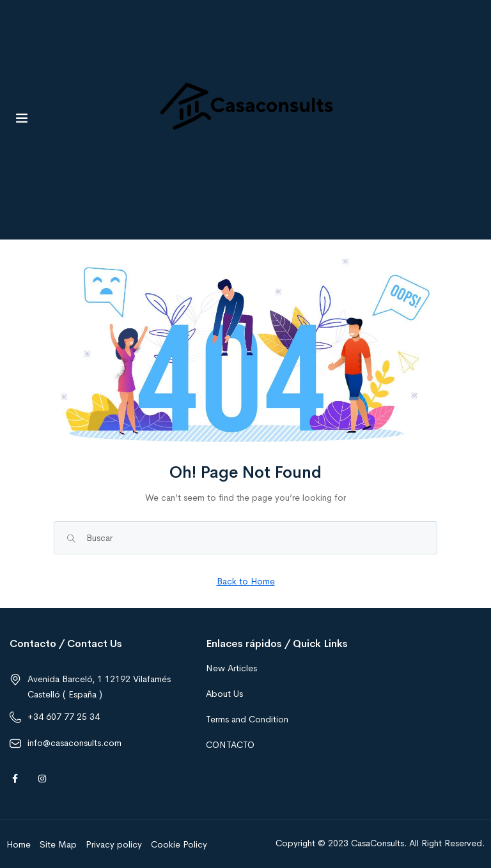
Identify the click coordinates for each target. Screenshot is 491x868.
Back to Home (246, 581)
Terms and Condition (247, 719)
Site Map (58, 844)
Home (19, 844)
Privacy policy (114, 844)
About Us (224, 694)
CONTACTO (230, 745)
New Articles (231, 668)
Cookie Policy (179, 844)
